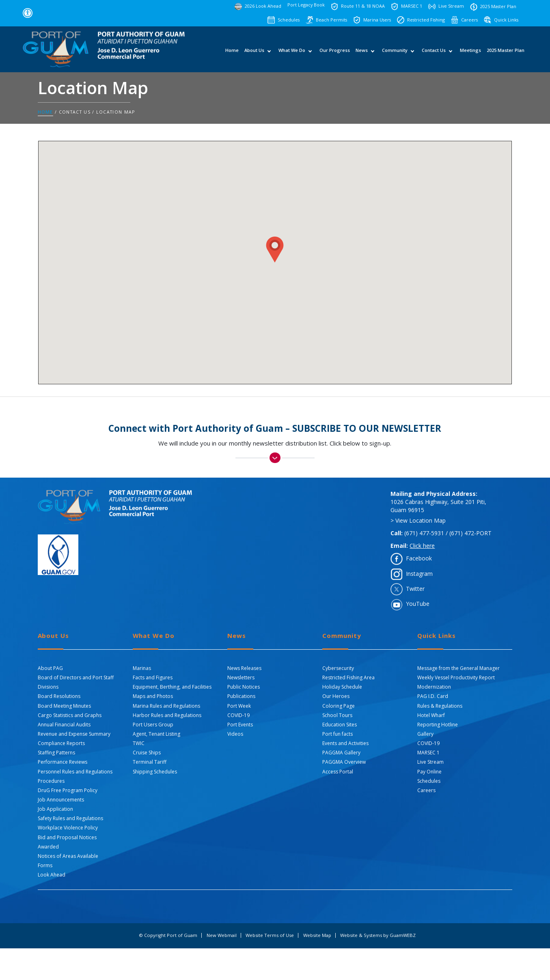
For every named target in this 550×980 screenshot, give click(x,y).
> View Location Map (418, 520)
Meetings (470, 53)
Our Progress (335, 53)
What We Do (292, 53)
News (362, 53)
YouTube (418, 604)
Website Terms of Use (270, 935)
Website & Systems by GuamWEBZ (378, 935)
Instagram (419, 574)
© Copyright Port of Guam (168, 935)
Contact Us (434, 53)
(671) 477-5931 (424, 533)
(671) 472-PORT (470, 533)
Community (395, 53)
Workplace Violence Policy (68, 828)
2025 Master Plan (506, 53)
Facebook (419, 558)
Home (232, 53)
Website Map (317, 935)
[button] (275, 250)
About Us (254, 53)
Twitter (415, 589)
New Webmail (222, 935)
